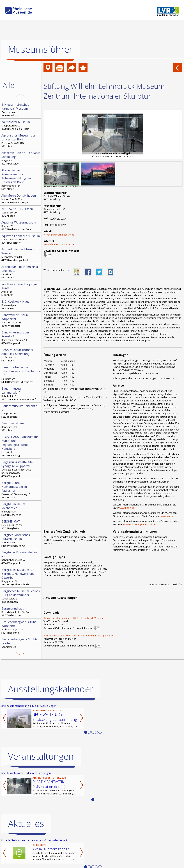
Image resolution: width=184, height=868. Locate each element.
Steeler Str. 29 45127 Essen (21, 212)
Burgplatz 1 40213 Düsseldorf (21, 158)
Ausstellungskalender (51, 689)
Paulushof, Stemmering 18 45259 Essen (21, 490)
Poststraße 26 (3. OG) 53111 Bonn (21, 141)
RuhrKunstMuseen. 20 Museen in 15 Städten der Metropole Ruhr (79, 636)
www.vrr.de (167, 516)
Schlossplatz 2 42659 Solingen (21, 596)
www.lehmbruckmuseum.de (59, 244)
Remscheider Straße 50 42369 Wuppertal (21, 338)
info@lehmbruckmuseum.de (59, 235)
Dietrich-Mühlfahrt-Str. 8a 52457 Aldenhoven (21, 612)
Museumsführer (40, 49)
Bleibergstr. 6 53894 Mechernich (21, 509)
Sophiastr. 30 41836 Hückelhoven (21, 644)
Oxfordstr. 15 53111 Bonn (21, 355)
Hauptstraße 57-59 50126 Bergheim (21, 525)
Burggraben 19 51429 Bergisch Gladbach (21, 577)
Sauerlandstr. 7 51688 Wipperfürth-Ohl (21, 540)
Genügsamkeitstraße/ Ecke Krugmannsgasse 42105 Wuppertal (21, 469)
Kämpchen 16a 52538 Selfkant (21, 411)
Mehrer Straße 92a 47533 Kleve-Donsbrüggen (21, 199)
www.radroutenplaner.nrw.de (139, 524)
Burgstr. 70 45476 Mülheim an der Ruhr (21, 226)
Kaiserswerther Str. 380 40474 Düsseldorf (21, 239)
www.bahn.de (127, 508)
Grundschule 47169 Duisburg (21, 110)
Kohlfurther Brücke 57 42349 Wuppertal (21, 558)
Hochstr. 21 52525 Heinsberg (21, 446)
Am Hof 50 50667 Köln (21, 289)
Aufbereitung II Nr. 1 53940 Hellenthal (21, 627)
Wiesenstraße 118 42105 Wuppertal (21, 320)
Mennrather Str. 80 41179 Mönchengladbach (21, 255)
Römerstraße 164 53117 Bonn (21, 179)
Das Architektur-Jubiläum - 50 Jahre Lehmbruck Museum (73, 618)
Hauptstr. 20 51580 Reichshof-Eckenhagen (21, 374)
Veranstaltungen (41, 756)
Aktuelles (26, 824)
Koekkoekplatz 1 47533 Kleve (21, 305)
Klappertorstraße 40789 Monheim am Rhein (21, 125)
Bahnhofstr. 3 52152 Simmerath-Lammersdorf (21, 394)
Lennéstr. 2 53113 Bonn (21, 272)
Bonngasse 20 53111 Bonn (21, 427)
